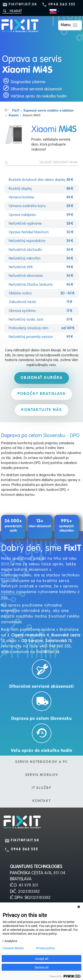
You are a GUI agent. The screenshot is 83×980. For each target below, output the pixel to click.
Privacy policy (45, 948)
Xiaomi (13, 115)
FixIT (16, 110)
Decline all (41, 967)
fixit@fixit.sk (23, 5)
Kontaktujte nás (42, 410)
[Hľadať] (12, 11)
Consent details (13, 948)
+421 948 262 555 (55, 646)
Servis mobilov (42, 775)
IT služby (41, 788)
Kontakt (42, 801)
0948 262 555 (62, 5)
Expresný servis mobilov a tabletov (49, 110)
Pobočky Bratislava (42, 394)
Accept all (42, 959)
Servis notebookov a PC (41, 762)
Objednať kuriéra (42, 378)
